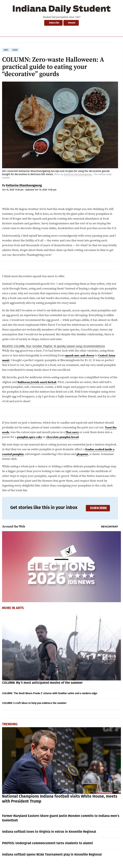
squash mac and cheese (80, 355)
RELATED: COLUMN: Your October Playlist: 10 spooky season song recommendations (53, 346)
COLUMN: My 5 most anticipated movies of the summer (42, 683)
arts (6, 50)
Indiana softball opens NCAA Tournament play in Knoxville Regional (52, 854)
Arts (20, 608)
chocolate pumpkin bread (65, 437)
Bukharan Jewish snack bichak (38, 382)
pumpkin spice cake (30, 437)
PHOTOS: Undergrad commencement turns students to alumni (48, 843)
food (15, 50)
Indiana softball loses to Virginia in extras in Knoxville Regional (49, 832)
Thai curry (73, 432)
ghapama (84, 454)
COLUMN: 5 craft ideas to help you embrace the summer (34, 703)
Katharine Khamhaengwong (78, 174)
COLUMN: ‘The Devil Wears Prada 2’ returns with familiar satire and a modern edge (50, 693)
